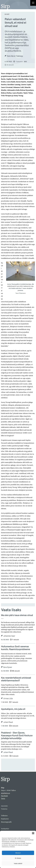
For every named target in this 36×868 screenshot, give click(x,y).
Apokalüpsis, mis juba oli (13, 709)
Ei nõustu (18, 858)
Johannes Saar (9, 636)
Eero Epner (8, 667)
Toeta (3, 798)
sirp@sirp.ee (6, 793)
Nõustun (18, 853)
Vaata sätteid (18, 863)
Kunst (7, 14)
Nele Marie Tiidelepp (15, 56)
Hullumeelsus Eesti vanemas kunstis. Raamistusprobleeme (16, 648)
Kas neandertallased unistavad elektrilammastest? (16, 679)
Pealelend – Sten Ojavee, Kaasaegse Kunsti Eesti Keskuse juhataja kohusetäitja (17, 736)
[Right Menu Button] (33, 3)
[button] (33, 833)
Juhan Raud (8, 722)
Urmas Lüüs (8, 699)
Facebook (4, 796)
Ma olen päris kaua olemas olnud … (17, 617)
